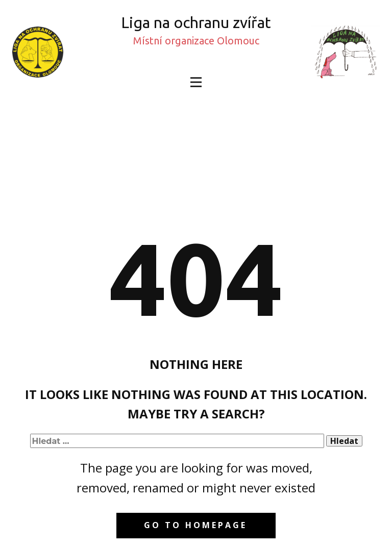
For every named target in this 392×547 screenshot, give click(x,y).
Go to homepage (195, 525)
